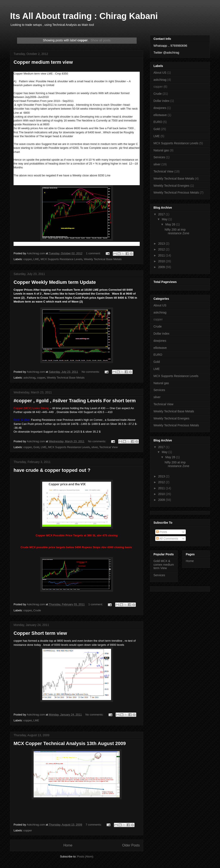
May (165, 219)
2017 (162, 214)
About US (160, 73)
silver (95, 447)
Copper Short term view (40, 633)
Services (159, 157)
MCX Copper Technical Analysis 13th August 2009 (70, 743)
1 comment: (94, 253)
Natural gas (161, 150)
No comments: (91, 372)
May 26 (171, 224)
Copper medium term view (43, 62)
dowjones (160, 108)
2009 (162, 267)
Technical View (108, 447)
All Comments (167, 539)
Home (68, 845)
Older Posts (131, 845)
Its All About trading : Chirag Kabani (84, 16)
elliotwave (160, 115)
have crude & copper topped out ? (52, 470)
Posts (162, 532)
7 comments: (94, 825)
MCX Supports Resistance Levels (62, 259)
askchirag (29, 378)
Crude (37, 610)
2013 (162, 244)
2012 (162, 249)
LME (36, 259)
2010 (162, 261)
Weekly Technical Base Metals (103, 259)
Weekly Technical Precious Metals (176, 193)
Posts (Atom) (85, 856)
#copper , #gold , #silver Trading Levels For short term (75, 401)
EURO (158, 122)
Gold (36, 447)
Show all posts (101, 40)
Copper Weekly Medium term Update (55, 282)
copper (28, 259)
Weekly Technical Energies (171, 186)
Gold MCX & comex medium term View (164, 565)
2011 (162, 255)
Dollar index (161, 101)
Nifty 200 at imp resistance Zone (177, 231)
